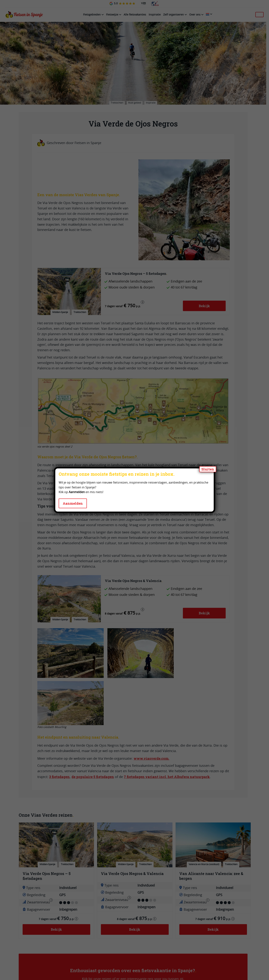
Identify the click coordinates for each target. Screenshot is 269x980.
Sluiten (208, 469)
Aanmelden (73, 503)
